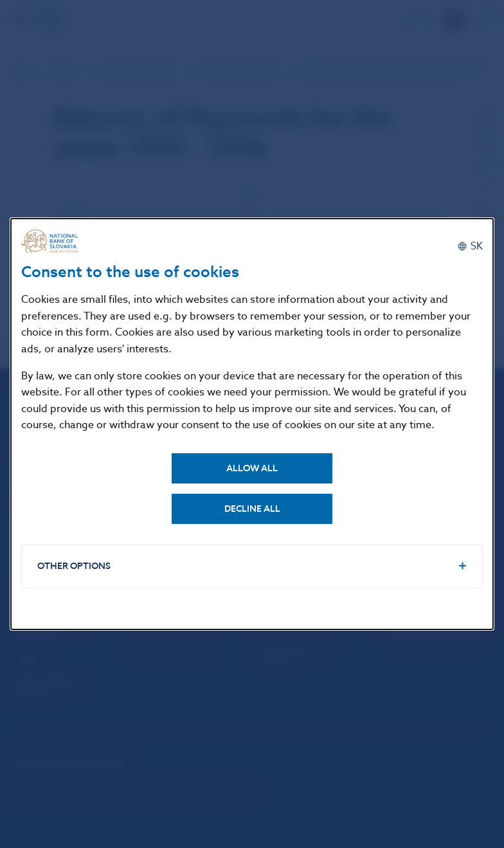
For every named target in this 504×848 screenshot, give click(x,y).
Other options (74, 566)
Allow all (252, 468)
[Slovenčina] (470, 246)
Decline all (252, 509)
